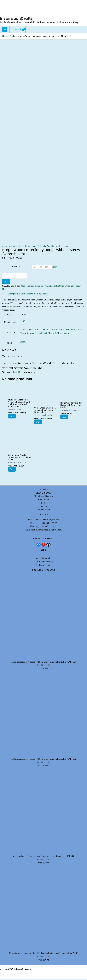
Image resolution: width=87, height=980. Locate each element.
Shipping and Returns (43, 498)
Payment (43, 508)
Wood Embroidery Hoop (57, 247)
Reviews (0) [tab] (43, 295)
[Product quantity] (15, 277)
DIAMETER (16, 268)
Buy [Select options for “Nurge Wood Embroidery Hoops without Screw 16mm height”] (38, 423)
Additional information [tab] (28, 295)
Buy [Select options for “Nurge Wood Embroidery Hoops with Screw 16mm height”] (64, 418)
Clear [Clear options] (54, 268)
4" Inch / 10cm (69, 331)
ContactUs (43, 491)
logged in (17, 374)
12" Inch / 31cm (55, 331)
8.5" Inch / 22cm (62, 334)
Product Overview (43, 566)
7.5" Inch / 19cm (47, 334)
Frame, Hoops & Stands (35, 247)
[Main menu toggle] (5, 31)
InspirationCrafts (17, 20)
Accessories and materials (13, 247)
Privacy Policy (44, 511)
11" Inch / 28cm (41, 331)
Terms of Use (43, 501)
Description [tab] (13, 295)
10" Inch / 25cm (27, 331)
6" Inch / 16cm (33, 334)
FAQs (43, 504)
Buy (6, 283)
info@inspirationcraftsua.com (49, 531)
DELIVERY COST (44, 494)
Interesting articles (44, 559)
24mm (23, 343)
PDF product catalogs (44, 563)
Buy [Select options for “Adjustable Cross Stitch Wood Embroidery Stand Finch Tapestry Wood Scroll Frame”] (12, 417)
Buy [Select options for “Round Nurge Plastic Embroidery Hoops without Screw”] (12, 471)
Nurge (23, 322)
